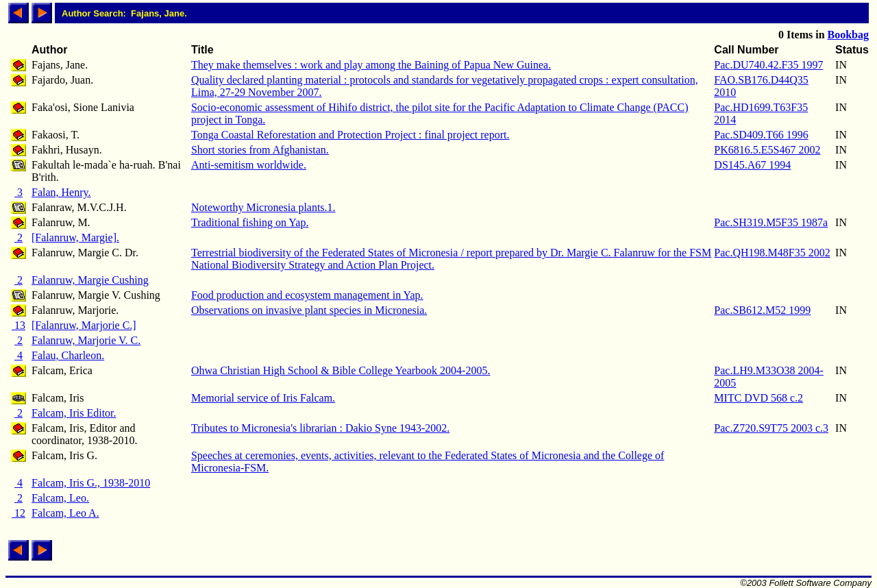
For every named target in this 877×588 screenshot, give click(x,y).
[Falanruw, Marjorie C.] (84, 325)
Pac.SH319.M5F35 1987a (771, 222)
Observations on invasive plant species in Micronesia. (309, 310)
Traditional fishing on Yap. (250, 222)
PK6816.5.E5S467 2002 (767, 150)
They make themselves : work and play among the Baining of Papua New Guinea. (371, 65)
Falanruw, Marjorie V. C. (86, 340)
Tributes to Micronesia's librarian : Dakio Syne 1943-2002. (320, 428)
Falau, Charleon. (68, 355)
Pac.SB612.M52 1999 (762, 310)
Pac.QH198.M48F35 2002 (772, 253)
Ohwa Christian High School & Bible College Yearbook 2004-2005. (341, 370)
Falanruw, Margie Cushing (90, 280)
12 (18, 513)
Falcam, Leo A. (65, 513)
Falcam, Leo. (60, 498)
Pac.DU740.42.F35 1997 (768, 65)
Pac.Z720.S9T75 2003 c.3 (771, 428)
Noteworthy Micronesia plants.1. (263, 207)
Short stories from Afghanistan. (260, 150)
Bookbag (848, 35)
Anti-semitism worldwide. (249, 165)
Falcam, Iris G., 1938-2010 (91, 483)
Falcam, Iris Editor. (74, 413)
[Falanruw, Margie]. (75, 237)
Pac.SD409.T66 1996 (761, 135)
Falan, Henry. (61, 192)
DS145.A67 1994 (752, 165)
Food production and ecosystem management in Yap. (307, 295)
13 (18, 325)
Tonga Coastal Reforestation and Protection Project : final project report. (350, 135)
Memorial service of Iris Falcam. (263, 398)
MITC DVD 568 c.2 (758, 398)
